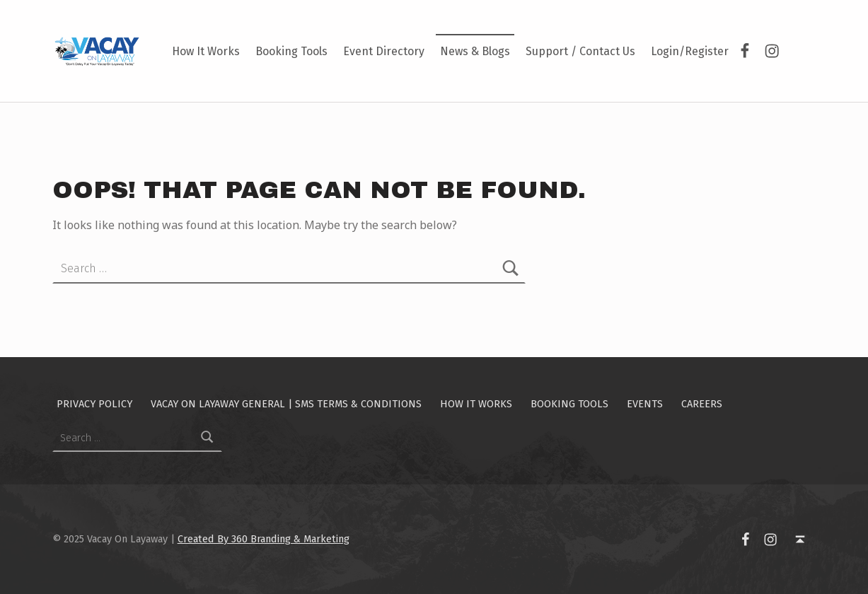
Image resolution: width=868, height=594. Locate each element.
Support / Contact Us (580, 51)
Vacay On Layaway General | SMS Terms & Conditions (286, 404)
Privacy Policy (94, 404)
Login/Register (690, 51)
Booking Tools (291, 51)
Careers (702, 404)
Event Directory (384, 51)
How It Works (206, 51)
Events (645, 404)
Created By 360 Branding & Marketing (264, 539)
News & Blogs (475, 51)
